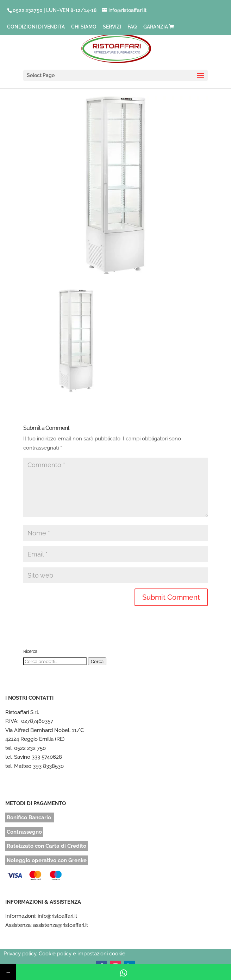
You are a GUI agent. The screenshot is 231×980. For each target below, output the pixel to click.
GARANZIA (156, 27)
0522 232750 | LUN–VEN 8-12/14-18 (55, 10)
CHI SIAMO (84, 27)
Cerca (97, 661)
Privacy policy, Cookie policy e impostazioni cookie (64, 954)
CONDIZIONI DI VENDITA (36, 27)
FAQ (132, 27)
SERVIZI (112, 27)
